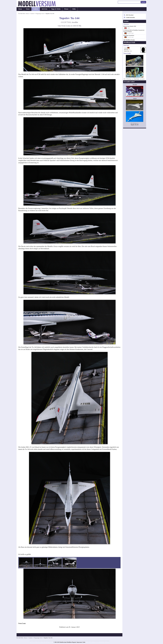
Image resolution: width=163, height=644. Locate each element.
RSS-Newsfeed (130, 15)
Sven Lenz (136, 79)
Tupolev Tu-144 (135, 125)
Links (84, 642)
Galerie (36, 9)
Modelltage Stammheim (129, 35)
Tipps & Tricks (56, 9)
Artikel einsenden (131, 17)
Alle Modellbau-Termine (129, 40)
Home (20, 9)
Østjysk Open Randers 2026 (130, 26)
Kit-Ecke (45, 9)
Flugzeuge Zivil (40, 13)
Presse (66, 9)
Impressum (79, 642)
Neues (28, 9)
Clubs (74, 9)
